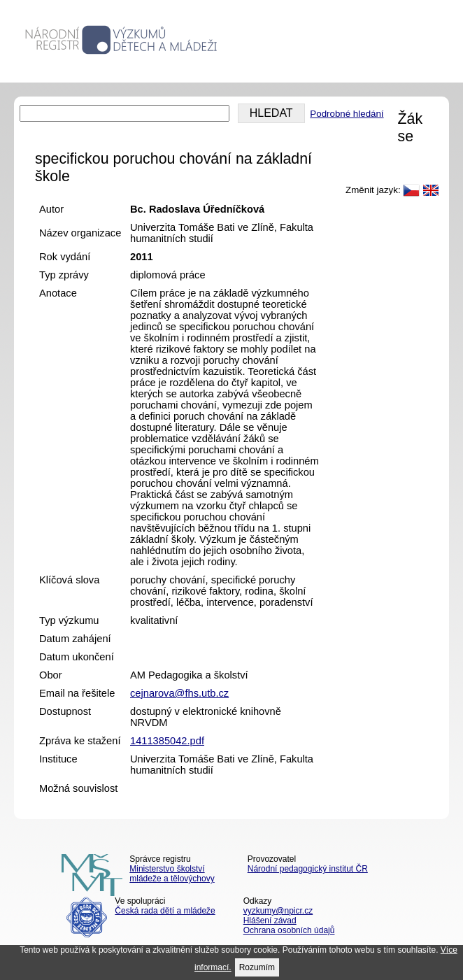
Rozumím (257, 967)
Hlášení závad (270, 921)
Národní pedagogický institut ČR (308, 869)
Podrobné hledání (347, 114)
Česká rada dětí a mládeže (165, 911)
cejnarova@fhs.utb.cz (179, 693)
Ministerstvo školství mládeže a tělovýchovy (172, 874)
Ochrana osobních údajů (289, 930)
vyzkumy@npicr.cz (278, 911)
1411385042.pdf (167, 741)
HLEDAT (271, 113)
